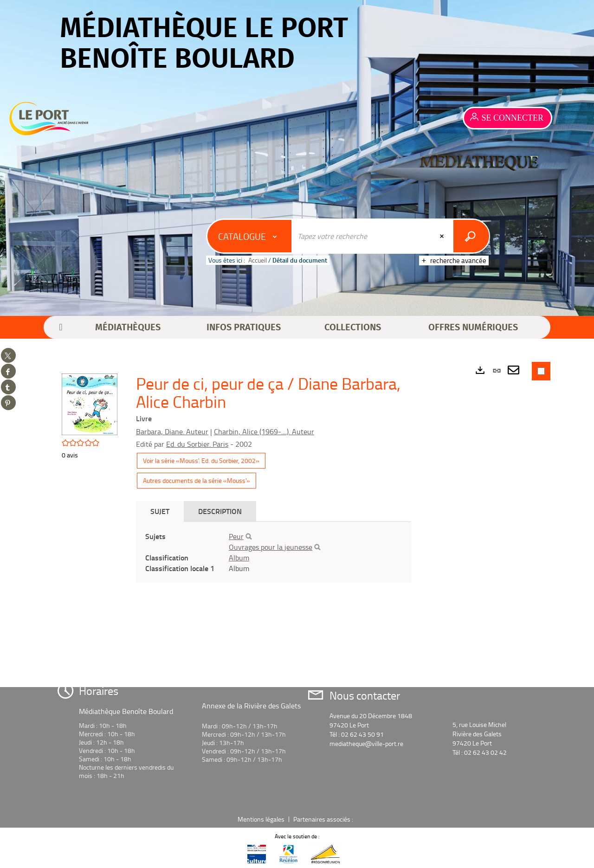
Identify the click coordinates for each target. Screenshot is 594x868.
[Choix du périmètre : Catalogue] (250, 236)
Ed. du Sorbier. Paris (197, 444)
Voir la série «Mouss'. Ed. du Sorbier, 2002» (201, 460)
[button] (128, 328)
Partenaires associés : (324, 819)
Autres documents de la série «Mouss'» (197, 480)
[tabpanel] (274, 552)
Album (239, 558)
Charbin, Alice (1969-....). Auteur (264, 431)
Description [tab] (220, 511)
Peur (236, 536)
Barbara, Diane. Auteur (172, 431)
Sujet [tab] (160, 511)
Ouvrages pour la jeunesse (271, 547)
